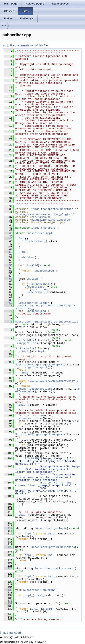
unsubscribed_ (35, 241)
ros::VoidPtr (25, 340)
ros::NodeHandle (64, 322)
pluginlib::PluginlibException (53, 381)
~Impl (22, 252)
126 (8, 568)
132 (8, 590)
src (4, 26)
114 (8, 528)
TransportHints (27, 343)
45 (8, 239)
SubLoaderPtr (28, 303)
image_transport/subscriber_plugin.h (45, 214)
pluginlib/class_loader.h (51, 220)
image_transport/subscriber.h (54, 209)
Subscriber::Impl (39, 233)
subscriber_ (40, 290)
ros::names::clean (29, 418)
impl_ (26, 351)
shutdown (28, 257)
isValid (32, 265)
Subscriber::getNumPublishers (52, 547)
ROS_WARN (31, 458)
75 (8, 322)
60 (8, 279)
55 (8, 265)
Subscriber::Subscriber (33, 322)
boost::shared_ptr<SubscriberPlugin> (47, 306)
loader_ (45, 303)
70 (8, 306)
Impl (22, 239)
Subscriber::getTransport (54, 568)
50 (8, 252)
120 (8, 547)
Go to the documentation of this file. (25, 45)
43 (8, 233)
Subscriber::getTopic (51, 528)
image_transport (43, 228)
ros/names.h (40, 217)
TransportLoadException (33, 389)
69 (8, 303)
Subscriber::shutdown (39, 590)
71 (8, 311)
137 (8, 603)
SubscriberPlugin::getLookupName (40, 365)
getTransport (38, 367)
